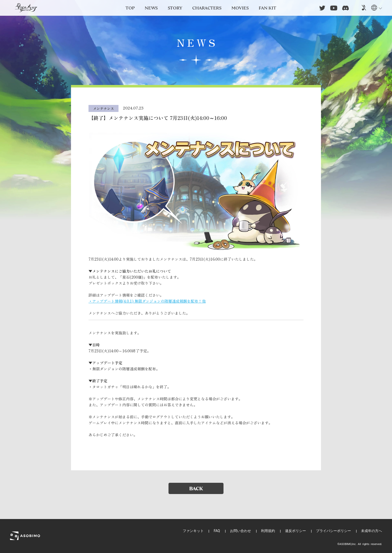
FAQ (217, 531)
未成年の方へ (371, 531)
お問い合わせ (240, 531)
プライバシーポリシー (333, 531)
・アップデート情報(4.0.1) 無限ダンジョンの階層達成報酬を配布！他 (147, 301)
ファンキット (193, 531)
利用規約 (268, 531)
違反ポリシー (295, 531)
